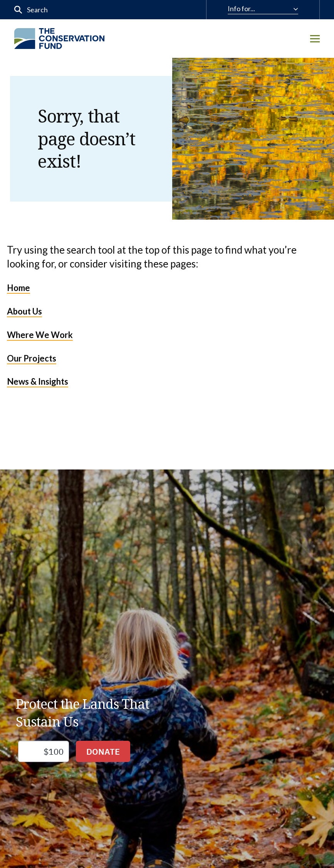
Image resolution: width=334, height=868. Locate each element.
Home (18, 288)
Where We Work (40, 335)
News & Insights (38, 381)
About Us (24, 311)
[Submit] (18, 10)
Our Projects (32, 358)
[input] (75, 10)
